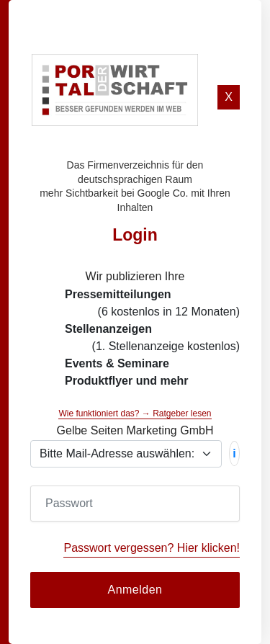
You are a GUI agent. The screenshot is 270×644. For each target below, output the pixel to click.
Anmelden (135, 590)
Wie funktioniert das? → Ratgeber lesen (135, 413)
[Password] (135, 504)
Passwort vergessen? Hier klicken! (152, 548)
